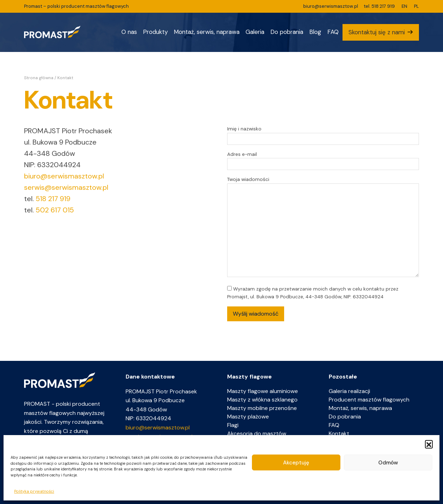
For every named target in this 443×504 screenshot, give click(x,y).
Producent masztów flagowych (369, 400)
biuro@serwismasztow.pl (331, 6)
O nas (129, 32)
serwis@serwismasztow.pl (66, 187)
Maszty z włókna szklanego (262, 400)
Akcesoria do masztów (257, 433)
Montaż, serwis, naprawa (207, 32)
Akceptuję (296, 463)
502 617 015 (55, 210)
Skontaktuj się (377, 32)
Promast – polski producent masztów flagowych (76, 6)
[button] (429, 444)
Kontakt (339, 433)
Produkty (155, 32)
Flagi (233, 425)
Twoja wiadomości (323, 227)
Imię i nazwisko (323, 134)
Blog (315, 32)
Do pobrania (287, 32)
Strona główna (39, 78)
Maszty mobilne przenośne (262, 408)
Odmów (388, 463)
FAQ (333, 32)
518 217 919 (53, 199)
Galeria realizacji (349, 391)
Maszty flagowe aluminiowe (263, 391)
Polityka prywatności (34, 491)
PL (416, 6)
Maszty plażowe (248, 417)
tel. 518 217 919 (379, 6)
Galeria (255, 32)
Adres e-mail (323, 159)
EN (404, 6)
